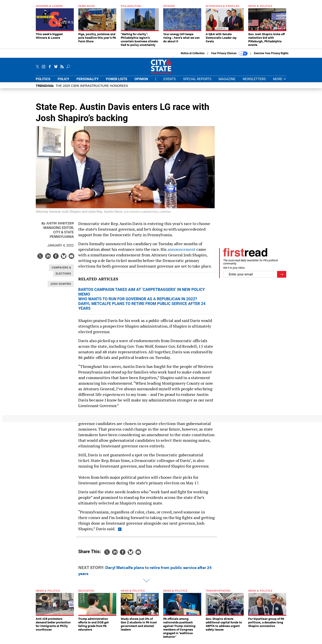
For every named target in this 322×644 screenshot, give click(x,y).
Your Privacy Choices (229, 57)
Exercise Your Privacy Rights (271, 57)
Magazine (227, 82)
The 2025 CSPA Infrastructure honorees (92, 89)
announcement (181, 253)
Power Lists (117, 82)
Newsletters (254, 82)
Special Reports (197, 82)
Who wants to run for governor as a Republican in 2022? (138, 302)
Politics (43, 82)
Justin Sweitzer (58, 226)
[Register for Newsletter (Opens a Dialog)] (282, 278)
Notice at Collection (193, 57)
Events (170, 82)
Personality (88, 82)
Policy (64, 82)
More (280, 83)
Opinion (141, 82)
